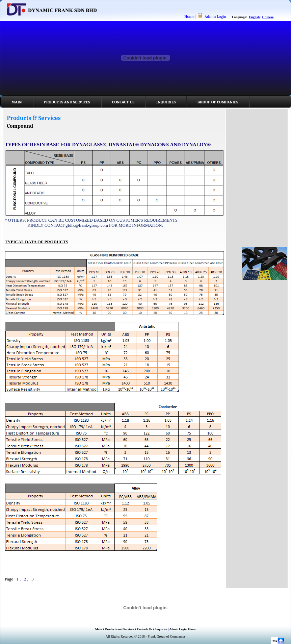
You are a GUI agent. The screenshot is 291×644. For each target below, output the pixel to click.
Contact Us (123, 102)
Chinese (268, 17)
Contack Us (145, 629)
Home (189, 17)
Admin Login (215, 17)
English (254, 17)
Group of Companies (218, 102)
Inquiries (166, 102)
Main (17, 102)
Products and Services (67, 102)
